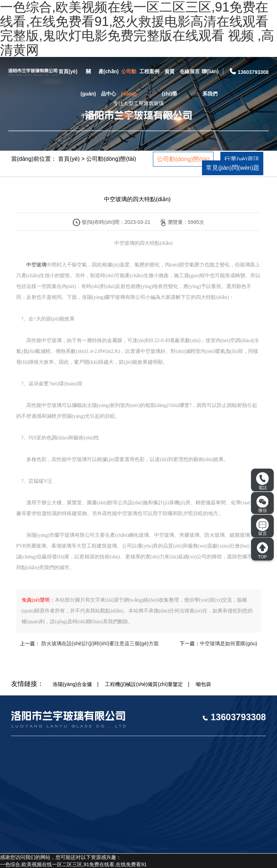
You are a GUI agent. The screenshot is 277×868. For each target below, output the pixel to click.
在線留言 (190, 71)
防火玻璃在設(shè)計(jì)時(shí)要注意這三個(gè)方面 (99, 643)
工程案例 (149, 71)
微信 (263, 504)
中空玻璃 (36, 265)
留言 (262, 527)
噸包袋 (203, 684)
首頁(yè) (68, 71)
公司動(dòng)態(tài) (129, 94)
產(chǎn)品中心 (109, 83)
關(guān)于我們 (88, 94)
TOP (262, 550)
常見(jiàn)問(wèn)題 (233, 168)
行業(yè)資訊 (242, 159)
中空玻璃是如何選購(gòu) (228, 643)
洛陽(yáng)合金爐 (72, 684)
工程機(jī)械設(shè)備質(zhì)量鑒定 (144, 684)
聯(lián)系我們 (210, 83)
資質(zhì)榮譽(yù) (169, 94)
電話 (262, 481)
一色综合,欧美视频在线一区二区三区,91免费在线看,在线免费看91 (73, 864)
